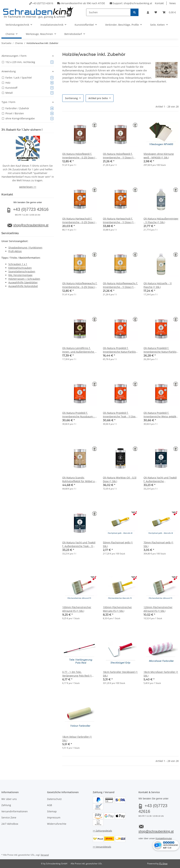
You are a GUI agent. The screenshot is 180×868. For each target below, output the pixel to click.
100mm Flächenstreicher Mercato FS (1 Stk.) (117, 609)
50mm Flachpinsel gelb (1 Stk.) (118, 544)
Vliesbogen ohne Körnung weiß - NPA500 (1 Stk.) (159, 156)
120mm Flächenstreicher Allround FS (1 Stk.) (158, 609)
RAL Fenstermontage (20, 275)
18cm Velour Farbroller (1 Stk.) (77, 739)
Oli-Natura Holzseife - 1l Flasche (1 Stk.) (158, 285)
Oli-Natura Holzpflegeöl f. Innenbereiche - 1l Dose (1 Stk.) (118, 156)
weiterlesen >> (28, 187)
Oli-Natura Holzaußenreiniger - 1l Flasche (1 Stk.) (161, 220)
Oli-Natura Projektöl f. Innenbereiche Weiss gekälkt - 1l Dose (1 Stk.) (160, 415)
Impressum (54, 817)
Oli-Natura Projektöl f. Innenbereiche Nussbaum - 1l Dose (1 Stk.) (80, 415)
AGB (50, 805)
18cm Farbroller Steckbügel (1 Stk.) (120, 674)
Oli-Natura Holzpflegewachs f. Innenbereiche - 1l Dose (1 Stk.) (120, 285)
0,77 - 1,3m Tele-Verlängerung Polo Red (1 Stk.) (77, 674)
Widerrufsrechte (57, 824)
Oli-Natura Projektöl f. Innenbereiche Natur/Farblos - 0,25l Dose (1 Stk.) (120, 350)
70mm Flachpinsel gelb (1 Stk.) (158, 544)
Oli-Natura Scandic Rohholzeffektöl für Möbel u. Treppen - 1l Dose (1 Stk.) (79, 479)
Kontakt (159, 3)
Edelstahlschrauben (20, 268)
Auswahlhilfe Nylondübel (23, 286)
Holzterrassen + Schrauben (24, 279)
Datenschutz (54, 799)
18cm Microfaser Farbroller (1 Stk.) (161, 674)
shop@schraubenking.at (138, 3)
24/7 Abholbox (10, 824)
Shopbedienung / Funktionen (25, 248)
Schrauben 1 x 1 (18, 264)
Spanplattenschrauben (22, 271)
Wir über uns (9, 799)
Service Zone (9, 817)
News (173, 3)
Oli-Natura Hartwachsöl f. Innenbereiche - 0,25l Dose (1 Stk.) (79, 220)
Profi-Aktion (15, 251)
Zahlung (6, 805)
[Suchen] (108, 12)
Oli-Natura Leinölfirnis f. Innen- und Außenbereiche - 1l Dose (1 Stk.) (79, 350)
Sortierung (71, 98)
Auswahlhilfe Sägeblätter (23, 282)
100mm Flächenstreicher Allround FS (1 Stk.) (77, 609)
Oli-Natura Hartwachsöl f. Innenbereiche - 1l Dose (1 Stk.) (118, 220)
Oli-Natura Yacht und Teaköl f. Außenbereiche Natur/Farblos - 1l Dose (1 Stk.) (160, 479)
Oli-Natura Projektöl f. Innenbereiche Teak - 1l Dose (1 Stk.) (120, 415)
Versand (45, 855)
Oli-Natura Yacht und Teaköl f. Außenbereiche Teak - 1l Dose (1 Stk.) (79, 544)
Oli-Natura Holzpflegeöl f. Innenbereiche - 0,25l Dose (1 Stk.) (79, 156)
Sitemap (52, 811)
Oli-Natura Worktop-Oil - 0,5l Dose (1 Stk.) (120, 479)
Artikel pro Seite (98, 98)
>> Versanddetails (102, 847)
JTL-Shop (163, 864)
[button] (148, 12)
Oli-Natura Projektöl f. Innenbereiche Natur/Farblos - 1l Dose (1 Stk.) (161, 350)
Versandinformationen (15, 811)
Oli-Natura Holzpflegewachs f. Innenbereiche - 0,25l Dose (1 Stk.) (80, 285)
